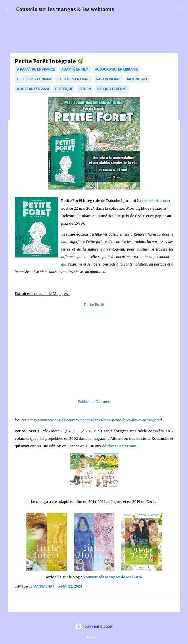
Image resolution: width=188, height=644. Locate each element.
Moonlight (137, 79)
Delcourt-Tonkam (34, 79)
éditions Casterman (119, 446)
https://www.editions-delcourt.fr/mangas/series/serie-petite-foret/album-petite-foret (94, 420)
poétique (64, 89)
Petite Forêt (94, 305)
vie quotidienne (112, 89)
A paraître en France (36, 69)
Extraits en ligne (73, 79)
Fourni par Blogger (94, 626)
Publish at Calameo (94, 402)
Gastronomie (108, 79)
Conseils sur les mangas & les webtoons (65, 9)
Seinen (85, 89)
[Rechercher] (180, 9)
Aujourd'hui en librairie (117, 69)
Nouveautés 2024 (33, 89)
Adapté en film (75, 69)
